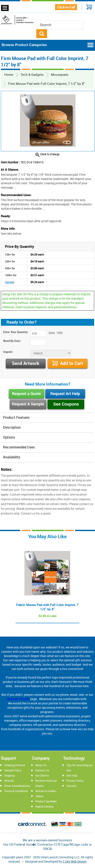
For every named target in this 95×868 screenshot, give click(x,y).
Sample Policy (13, 770)
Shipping (9, 775)
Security (71, 786)
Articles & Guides (46, 791)
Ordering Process (15, 765)
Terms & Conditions (16, 791)
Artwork (9, 781)
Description (12, 427)
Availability (12, 457)
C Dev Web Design (75, 861)
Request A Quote (18, 699)
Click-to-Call (66, 7)
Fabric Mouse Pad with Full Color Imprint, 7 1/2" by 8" (47, 607)
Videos (39, 796)
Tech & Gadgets (32, 74)
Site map (72, 775)
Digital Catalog (44, 806)
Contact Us (42, 770)
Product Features (16, 417)
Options (9, 437)
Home (9, 74)
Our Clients (42, 775)
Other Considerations (17, 786)
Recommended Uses (19, 447)
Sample (10, 282)
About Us (41, 765)
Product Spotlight (46, 801)
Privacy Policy (75, 781)
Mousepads (60, 74)
